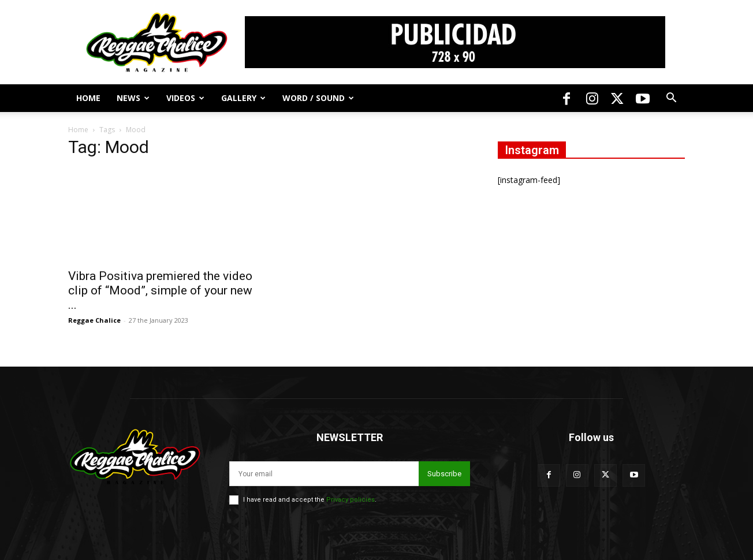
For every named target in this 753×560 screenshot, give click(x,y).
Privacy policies (351, 500)
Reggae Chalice (94, 320)
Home (88, 98)
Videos (185, 98)
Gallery (243, 98)
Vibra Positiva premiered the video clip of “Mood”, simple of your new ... (160, 290)
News (133, 98)
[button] (671, 99)
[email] (324, 474)
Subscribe (444, 474)
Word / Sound (318, 98)
